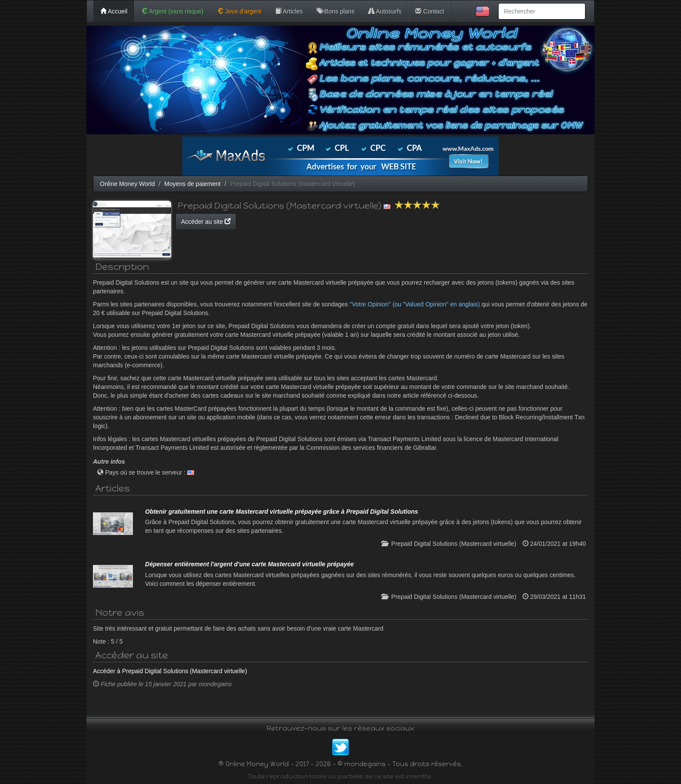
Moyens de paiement (192, 184)
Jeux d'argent (239, 11)
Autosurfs (385, 11)
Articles (289, 11)
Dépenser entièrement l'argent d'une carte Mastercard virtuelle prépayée (250, 564)
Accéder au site (206, 222)
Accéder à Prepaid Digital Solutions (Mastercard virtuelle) (170, 671)
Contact (430, 11)
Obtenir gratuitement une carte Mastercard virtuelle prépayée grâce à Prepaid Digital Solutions (282, 512)
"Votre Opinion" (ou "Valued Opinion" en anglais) (415, 304)
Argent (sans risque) (172, 11)
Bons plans (336, 11)
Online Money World (127, 184)
